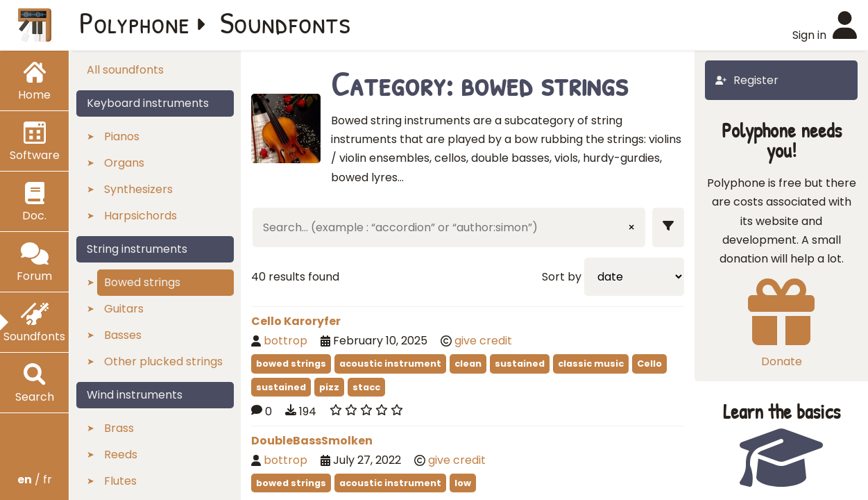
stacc (366, 387)
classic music (591, 364)
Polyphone (135, 22)
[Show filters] (668, 227)
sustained (520, 364)
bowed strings (291, 364)
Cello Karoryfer (296, 321)
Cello (649, 364)
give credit (483, 341)
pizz (329, 387)
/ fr (35, 480)
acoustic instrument (390, 364)
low (463, 483)
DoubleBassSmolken (312, 441)
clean (468, 364)
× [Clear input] (631, 227)
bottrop (286, 341)
